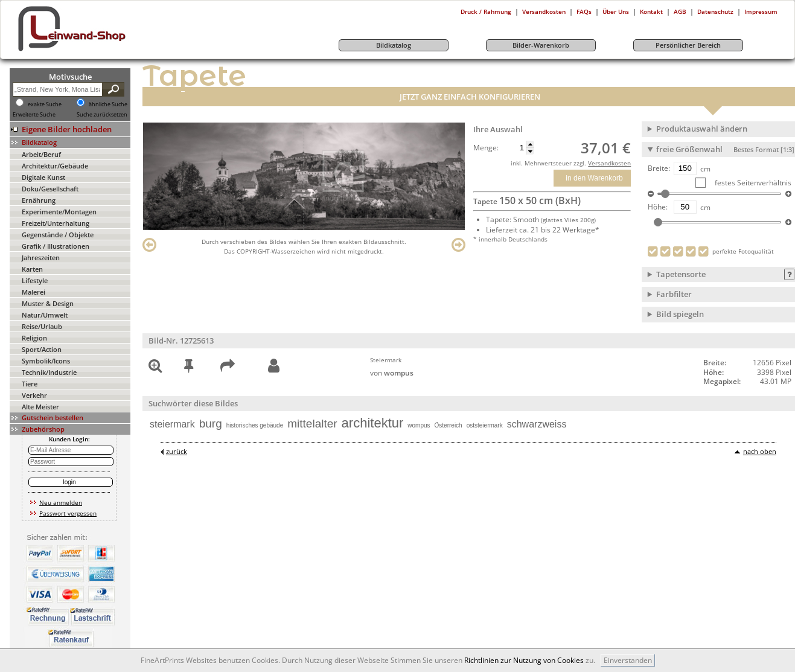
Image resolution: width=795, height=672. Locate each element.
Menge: (486, 148)
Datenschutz (715, 11)
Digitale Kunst (43, 177)
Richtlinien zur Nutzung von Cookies (524, 660)
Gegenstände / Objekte (58, 235)
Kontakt (651, 11)
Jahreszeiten (41, 258)
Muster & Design (48, 303)
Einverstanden (628, 660)
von (392, 373)
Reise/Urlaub (42, 326)
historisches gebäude (255, 425)
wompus (419, 425)
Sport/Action (42, 349)
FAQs (584, 11)
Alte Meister (40, 407)
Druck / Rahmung (486, 11)
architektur (373, 423)
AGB (680, 11)
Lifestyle (35, 280)
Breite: (659, 168)
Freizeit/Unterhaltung (56, 223)
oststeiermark (485, 425)
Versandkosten (544, 11)
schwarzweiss (537, 424)
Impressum (761, 11)
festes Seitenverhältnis (752, 183)
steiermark (172, 424)
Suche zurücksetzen (102, 115)
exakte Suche (45, 104)
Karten (32, 269)
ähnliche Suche (108, 104)
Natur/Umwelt (45, 315)
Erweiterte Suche (34, 115)
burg (211, 424)
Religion (34, 338)
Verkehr (34, 395)
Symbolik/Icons (46, 361)
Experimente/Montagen (59, 212)
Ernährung (39, 200)
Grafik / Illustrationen (56, 246)
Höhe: (658, 207)
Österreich (449, 425)
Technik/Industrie (49, 372)
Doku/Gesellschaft (50, 189)
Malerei (34, 292)
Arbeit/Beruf (41, 154)
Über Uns (616, 11)
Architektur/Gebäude (55, 166)
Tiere (30, 384)
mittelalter (312, 424)
